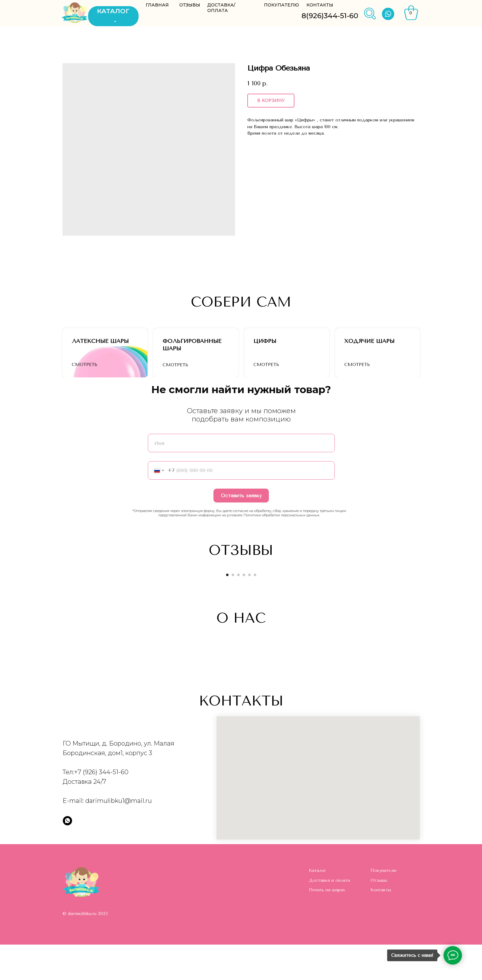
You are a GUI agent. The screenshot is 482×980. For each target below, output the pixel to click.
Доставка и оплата (329, 916)
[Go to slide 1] (227, 610)
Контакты (381, 925)
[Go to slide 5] (249, 610)
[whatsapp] (67, 856)
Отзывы (379, 916)
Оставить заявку (241, 531)
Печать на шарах (327, 925)
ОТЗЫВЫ (190, 5)
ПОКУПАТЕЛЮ (282, 5)
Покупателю (384, 906)
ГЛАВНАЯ (157, 5)
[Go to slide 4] (244, 610)
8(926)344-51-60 (330, 16)
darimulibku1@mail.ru (119, 836)
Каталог (318, 906)
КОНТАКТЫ (320, 5)
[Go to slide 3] (238, 610)
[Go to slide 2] (233, 610)
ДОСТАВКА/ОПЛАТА (221, 8)
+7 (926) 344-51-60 (101, 807)
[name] (241, 478)
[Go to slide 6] (255, 610)
